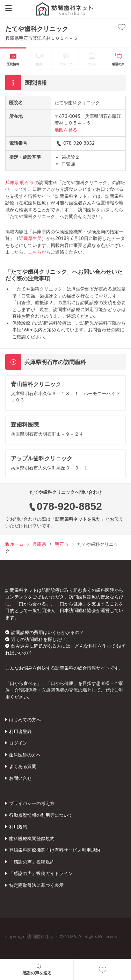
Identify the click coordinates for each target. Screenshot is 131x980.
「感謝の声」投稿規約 (32, 862)
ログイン (18, 743)
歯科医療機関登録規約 (32, 838)
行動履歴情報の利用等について (41, 815)
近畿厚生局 (30, 238)
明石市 (27, 182)
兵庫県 (12, 182)
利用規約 (18, 827)
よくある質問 (23, 766)
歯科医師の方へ (25, 755)
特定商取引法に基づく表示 (36, 885)
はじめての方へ (25, 719)
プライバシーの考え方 (32, 803)
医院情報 (13, 64)
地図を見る (66, 130)
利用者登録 (20, 731)
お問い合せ (20, 778)
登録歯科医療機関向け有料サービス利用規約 (54, 850)
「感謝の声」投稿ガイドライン (41, 873)
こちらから (39, 252)
